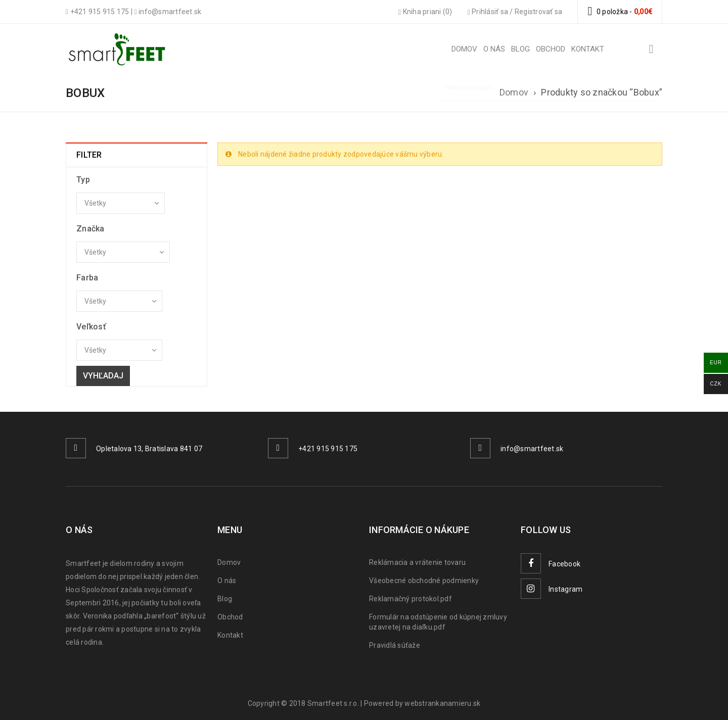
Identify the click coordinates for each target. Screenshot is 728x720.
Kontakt (230, 635)
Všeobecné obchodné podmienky (424, 581)
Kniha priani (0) (425, 12)
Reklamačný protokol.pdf (411, 599)
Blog (225, 599)
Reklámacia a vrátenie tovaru (417, 562)
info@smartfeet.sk (532, 449)
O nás (227, 581)
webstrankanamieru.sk (442, 703)
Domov (514, 92)
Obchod (230, 617)
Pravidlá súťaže (395, 645)
